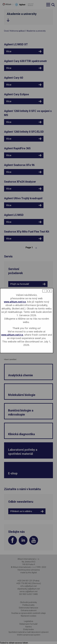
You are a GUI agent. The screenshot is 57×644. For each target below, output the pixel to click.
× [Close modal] (50, 291)
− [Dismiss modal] (45, 291)
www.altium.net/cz (15, 302)
